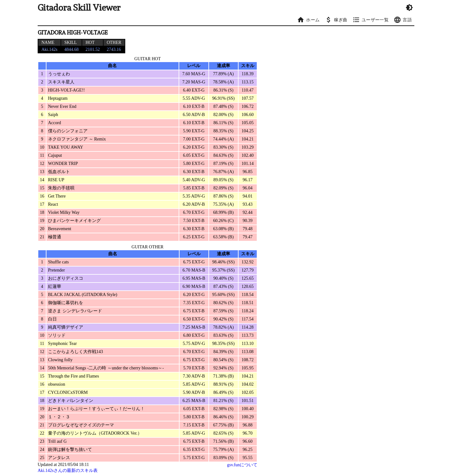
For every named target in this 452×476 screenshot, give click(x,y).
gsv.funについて (242, 465)
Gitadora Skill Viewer (79, 8)
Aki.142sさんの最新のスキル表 (68, 471)
